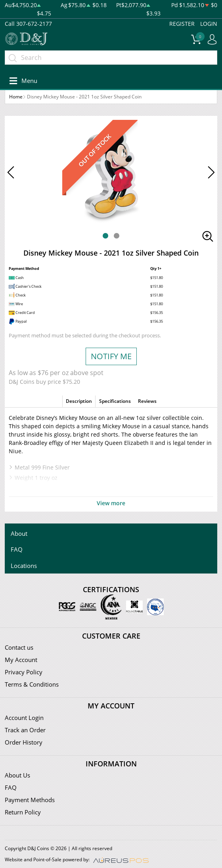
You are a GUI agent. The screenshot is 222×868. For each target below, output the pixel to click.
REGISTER (182, 24)
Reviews (147, 401)
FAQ (17, 549)
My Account (21, 660)
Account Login (24, 718)
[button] (105, 236)
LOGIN (209, 24)
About (19, 533)
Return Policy (23, 812)
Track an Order (25, 730)
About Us (17, 775)
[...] (111, 58)
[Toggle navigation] (22, 81)
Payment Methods (30, 800)
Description (79, 401)
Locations (24, 566)
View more (111, 503)
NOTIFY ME (111, 356)
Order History (24, 742)
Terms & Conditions (32, 684)
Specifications (115, 401)
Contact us (19, 647)
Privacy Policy (24, 672)
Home (16, 97)
